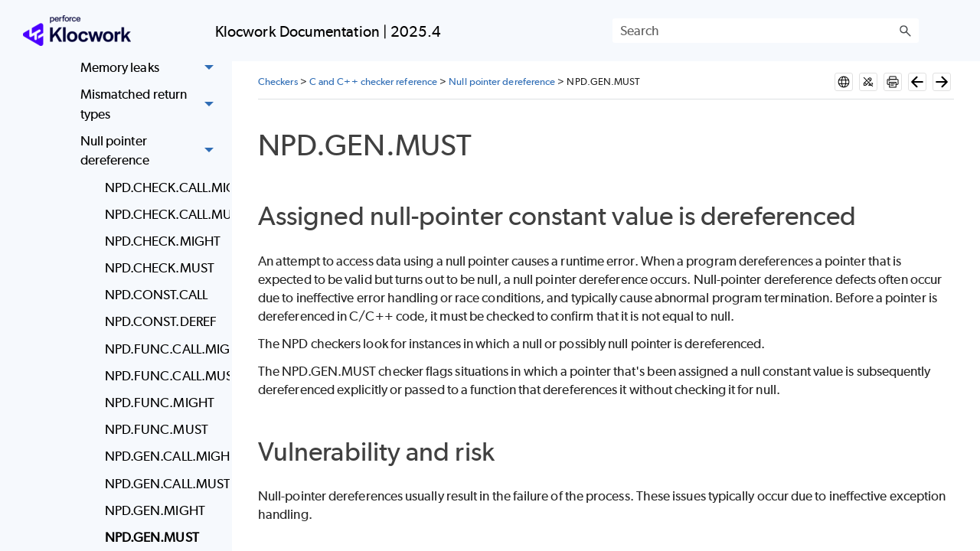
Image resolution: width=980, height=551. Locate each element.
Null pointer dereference (151, 151)
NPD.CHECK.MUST (160, 268)
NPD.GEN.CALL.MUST (163, 484)
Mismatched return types (151, 104)
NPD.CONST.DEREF (161, 321)
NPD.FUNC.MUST (157, 429)
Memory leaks (151, 68)
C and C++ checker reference (373, 82)
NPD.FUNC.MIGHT (160, 403)
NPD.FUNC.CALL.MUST (163, 376)
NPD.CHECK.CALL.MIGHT (163, 187)
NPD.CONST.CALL (156, 295)
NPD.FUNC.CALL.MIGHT (163, 349)
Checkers (278, 82)
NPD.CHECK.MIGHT (163, 241)
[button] (905, 31)
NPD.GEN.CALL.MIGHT (163, 456)
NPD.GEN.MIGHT (155, 510)
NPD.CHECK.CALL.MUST (163, 214)
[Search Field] (766, 31)
